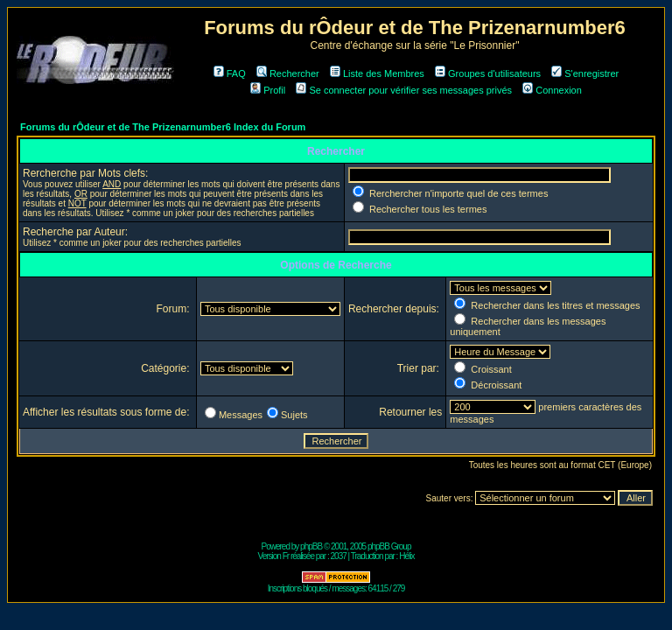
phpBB (311, 546)
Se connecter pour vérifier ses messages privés (404, 90)
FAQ (230, 73)
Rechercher (288, 73)
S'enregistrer (585, 73)
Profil (268, 90)
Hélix (406, 556)
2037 (339, 556)
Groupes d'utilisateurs (488, 73)
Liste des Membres (377, 73)
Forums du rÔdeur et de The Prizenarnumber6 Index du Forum (163, 127)
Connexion (552, 90)
